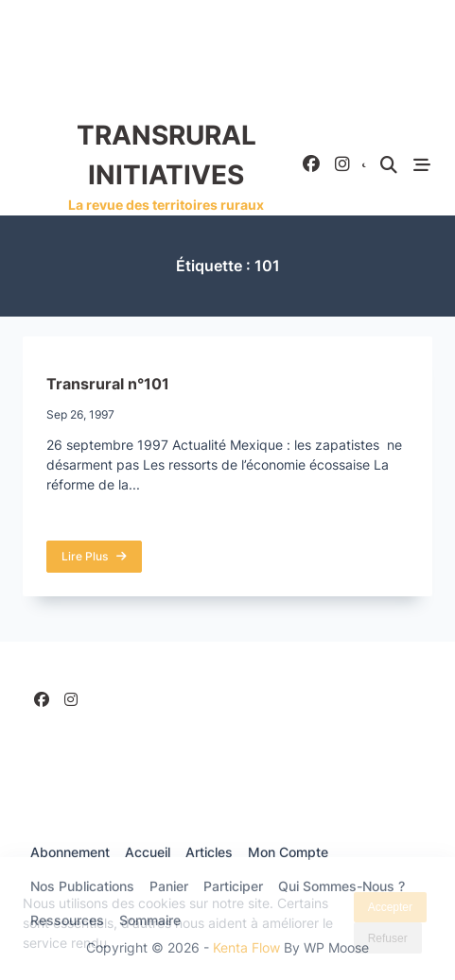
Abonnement (70, 852)
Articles (209, 852)
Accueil (148, 852)
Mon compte (288, 852)
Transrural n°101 (108, 384)
